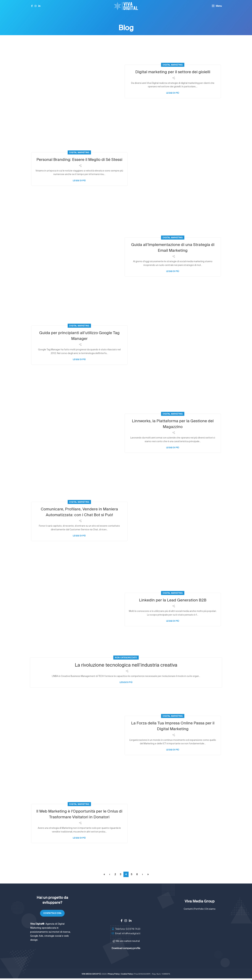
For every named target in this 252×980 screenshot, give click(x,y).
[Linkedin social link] (39, 6)
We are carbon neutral (128, 941)
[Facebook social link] (32, 6)
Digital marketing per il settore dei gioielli (173, 72)
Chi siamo (210, 909)
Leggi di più (173, 93)
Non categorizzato (126, 658)
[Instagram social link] (36, 6)
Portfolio (199, 909)
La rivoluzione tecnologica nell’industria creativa (126, 665)
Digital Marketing (173, 65)
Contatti (188, 909)
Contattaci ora (52, 913)
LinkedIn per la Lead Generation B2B (173, 600)
